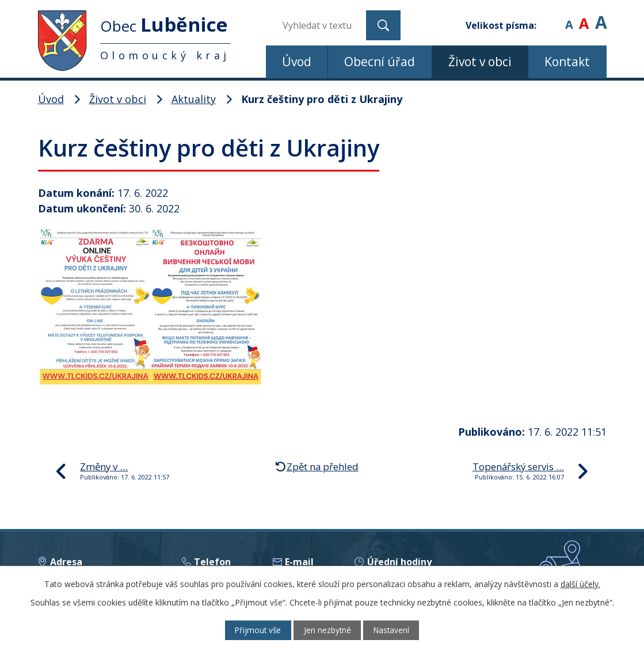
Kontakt (567, 62)
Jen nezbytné (327, 630)
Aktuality (194, 99)
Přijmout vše (253, 630)
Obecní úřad (380, 62)
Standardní (584, 17)
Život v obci (480, 62)
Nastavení (396, 630)
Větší (601, 17)
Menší (569, 17)
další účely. (580, 583)
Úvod (297, 62)
